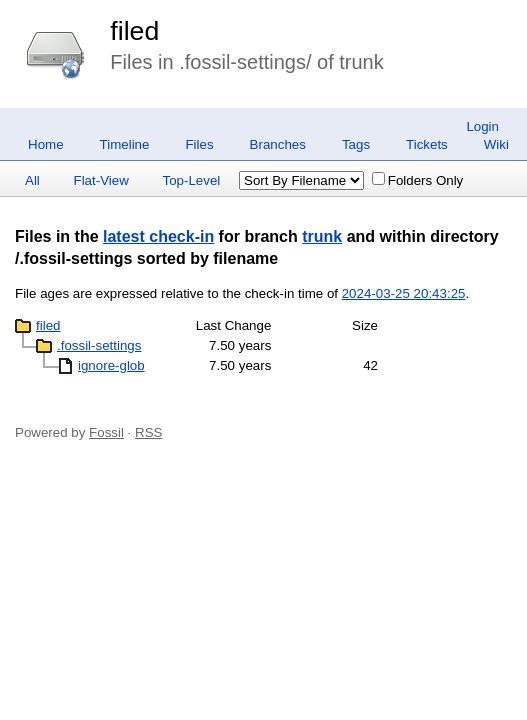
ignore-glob (111, 365)
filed (134, 31)
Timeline (125, 144)
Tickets (427, 144)
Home (46, 144)
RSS (148, 432)
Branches (278, 144)
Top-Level (192, 180)
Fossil (106, 432)
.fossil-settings (99, 345)
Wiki (496, 144)
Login (482, 126)
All (32, 180)
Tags (356, 144)
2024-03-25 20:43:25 (404, 293)
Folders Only (418, 180)
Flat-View (101, 180)
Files (199, 144)
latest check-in (158, 236)
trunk (322, 236)
